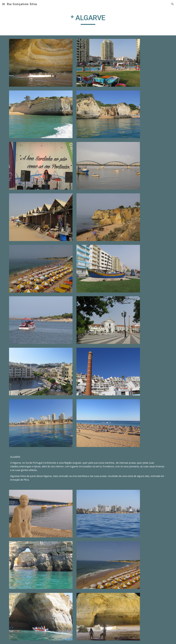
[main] (88, 19)
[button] (4, 4)
